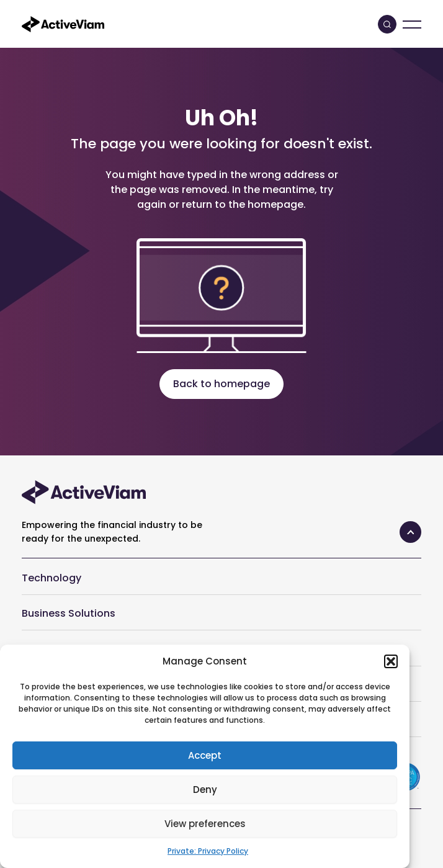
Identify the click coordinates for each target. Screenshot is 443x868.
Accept (205, 755)
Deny (205, 790)
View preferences (205, 824)
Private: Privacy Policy (208, 851)
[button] (391, 661)
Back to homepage (221, 384)
